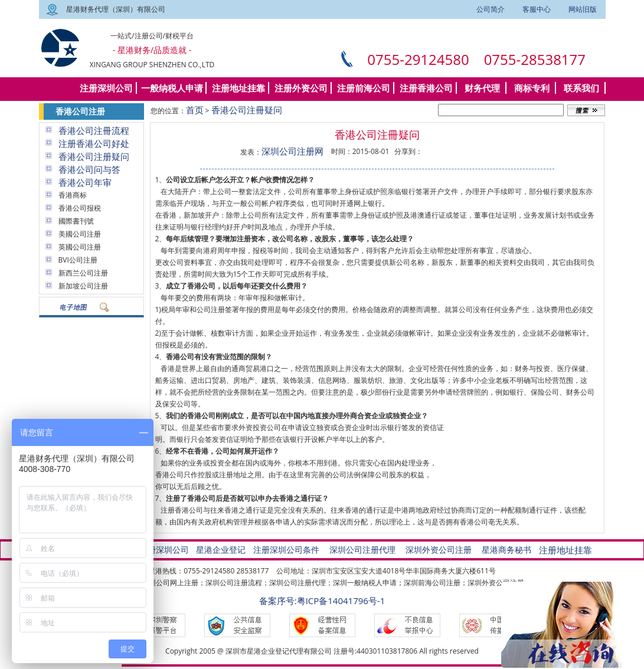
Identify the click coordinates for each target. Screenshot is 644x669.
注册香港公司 (426, 88)
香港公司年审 (85, 182)
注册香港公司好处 (94, 143)
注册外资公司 (301, 88)
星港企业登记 (221, 550)
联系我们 (581, 88)
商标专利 (532, 88)
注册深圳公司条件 (286, 550)
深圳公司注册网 (292, 151)
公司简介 (491, 9)
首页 (195, 110)
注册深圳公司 (106, 88)
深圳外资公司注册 (439, 550)
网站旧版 (583, 9)
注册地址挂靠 (238, 88)
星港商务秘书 (506, 550)
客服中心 (537, 9)
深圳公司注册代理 (362, 550)
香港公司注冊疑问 (247, 110)
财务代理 (482, 88)
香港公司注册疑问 (94, 156)
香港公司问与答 (89, 169)
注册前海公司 (364, 88)
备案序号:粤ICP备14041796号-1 (322, 601)
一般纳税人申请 (172, 88)
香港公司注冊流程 (94, 130)
